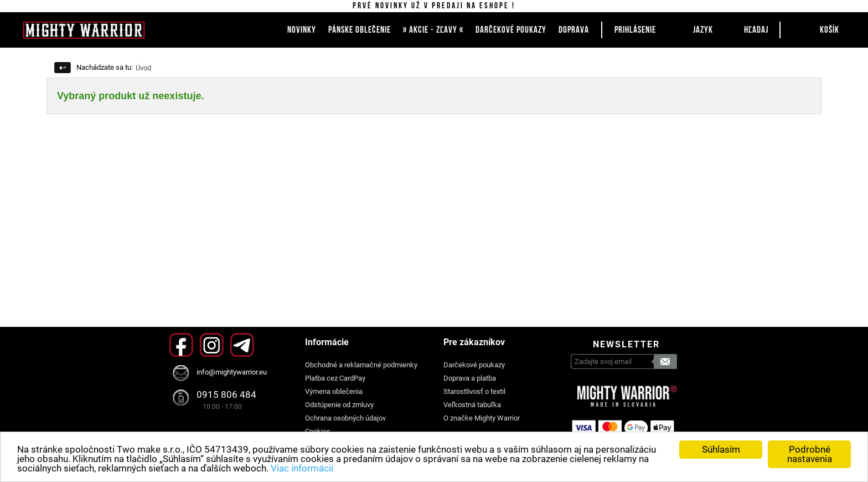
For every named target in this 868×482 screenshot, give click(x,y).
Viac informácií (302, 468)
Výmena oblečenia (334, 391)
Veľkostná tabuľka (472, 405)
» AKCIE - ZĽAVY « (433, 30)
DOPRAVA (574, 30)
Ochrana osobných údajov (345, 418)
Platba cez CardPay (335, 378)
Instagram (212, 345)
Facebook (181, 345)
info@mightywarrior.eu (232, 372)
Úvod (143, 68)
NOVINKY (302, 30)
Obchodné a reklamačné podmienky (361, 365)
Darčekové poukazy (474, 365)
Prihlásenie (635, 30)
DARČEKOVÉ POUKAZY (511, 30)
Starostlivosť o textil (474, 391)
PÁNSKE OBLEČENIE (360, 30)
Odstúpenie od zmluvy (339, 405)
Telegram (242, 345)
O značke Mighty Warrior (482, 418)
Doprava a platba (470, 378)
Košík (830, 30)
